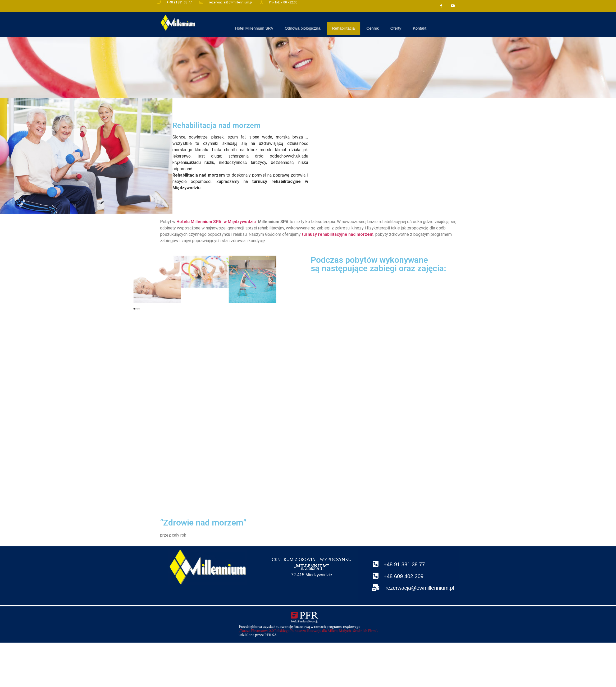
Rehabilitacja (405, 28)
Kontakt (481, 28)
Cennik (434, 28)
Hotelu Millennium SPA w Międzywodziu (216, 222)
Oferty (457, 28)
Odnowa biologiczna (364, 28)
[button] (54, 309)
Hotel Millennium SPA (315, 28)
